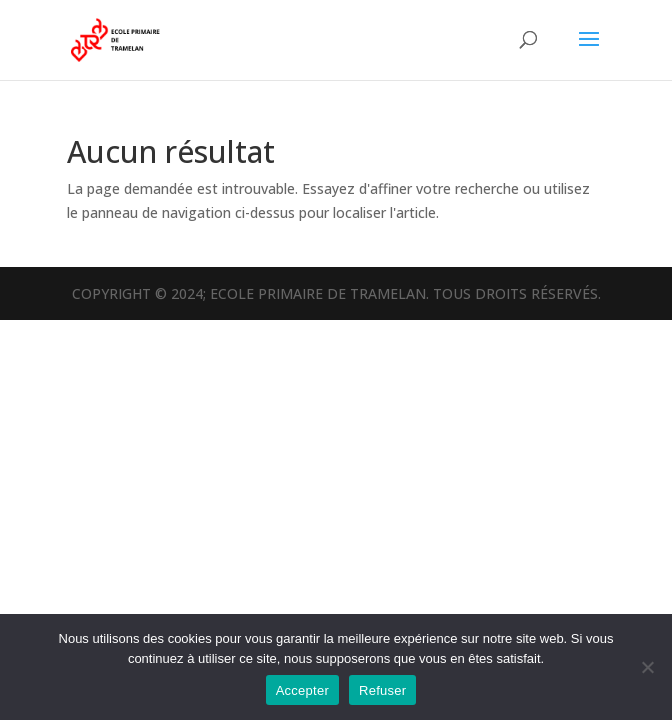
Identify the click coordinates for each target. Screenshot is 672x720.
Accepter (302, 690)
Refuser (382, 690)
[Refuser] (647, 667)
